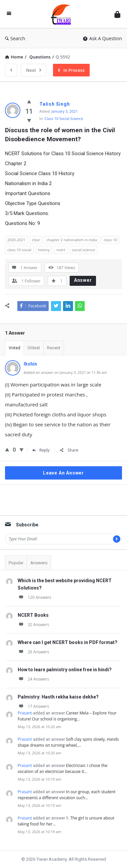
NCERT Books (33, 615)
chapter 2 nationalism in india (72, 240)
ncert (61, 250)
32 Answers (33, 625)
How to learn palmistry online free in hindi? (65, 670)
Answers (39, 563)
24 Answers (33, 679)
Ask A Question (102, 38)
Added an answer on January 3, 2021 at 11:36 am (65, 372)
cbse (36, 240)
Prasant (25, 713)
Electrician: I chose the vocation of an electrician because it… (62, 768)
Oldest (34, 348)
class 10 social (19, 250)
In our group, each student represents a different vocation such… (67, 795)
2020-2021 (16, 240)
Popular (16, 563)
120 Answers (34, 597)
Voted (14, 348)
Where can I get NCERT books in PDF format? (67, 642)
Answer (83, 280)
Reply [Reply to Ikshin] (41, 450)
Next (33, 70)
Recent (54, 348)
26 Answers (33, 652)
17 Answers (33, 706)
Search (15, 38)
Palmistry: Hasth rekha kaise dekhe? (58, 697)
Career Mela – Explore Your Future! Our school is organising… (67, 716)
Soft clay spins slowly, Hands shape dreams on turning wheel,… (68, 742)
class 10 (110, 240)
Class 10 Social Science (64, 118)
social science (83, 250)
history (44, 250)
